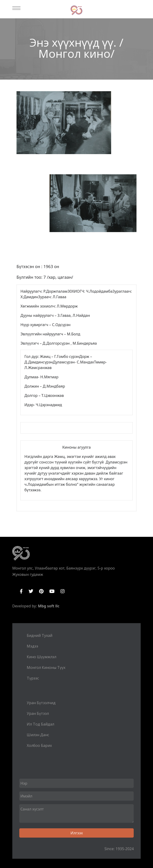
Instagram (63, 591)
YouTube (52, 591)
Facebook (21, 591)
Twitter (31, 591)
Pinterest (41, 591)
